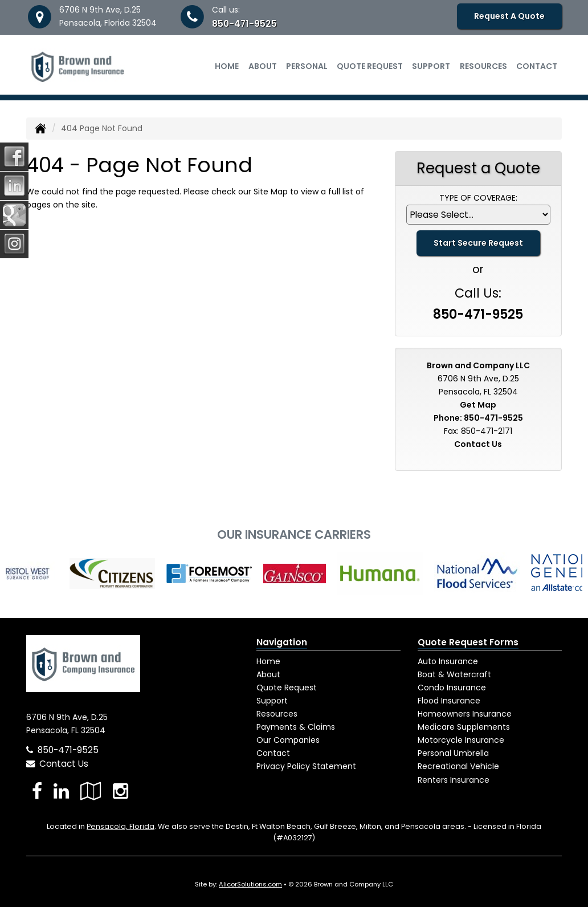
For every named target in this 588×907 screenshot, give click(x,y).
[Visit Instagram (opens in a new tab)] (121, 791)
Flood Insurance (449, 701)
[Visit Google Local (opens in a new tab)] (91, 791)
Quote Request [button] (370, 66)
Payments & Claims (296, 727)
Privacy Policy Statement (306, 766)
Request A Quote (509, 16)
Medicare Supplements (464, 727)
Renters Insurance (454, 780)
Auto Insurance (448, 661)
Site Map (271, 192)
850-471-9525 (244, 24)
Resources (277, 714)
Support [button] (431, 66)
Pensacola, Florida (121, 826)
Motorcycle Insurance (461, 740)
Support (272, 701)
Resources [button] (483, 66)
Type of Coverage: (478, 198)
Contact (537, 66)
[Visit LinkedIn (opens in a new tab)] (61, 791)
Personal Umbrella (453, 753)
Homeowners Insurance (465, 714)
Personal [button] (307, 66)
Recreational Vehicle (458, 766)
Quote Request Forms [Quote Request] (468, 642)
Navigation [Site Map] (282, 642)
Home (227, 66)
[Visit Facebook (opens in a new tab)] (37, 791)
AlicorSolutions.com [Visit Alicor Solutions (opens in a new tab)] (250, 884)
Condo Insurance (452, 688)
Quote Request (287, 688)
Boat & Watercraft (454, 674)
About (263, 66)
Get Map (478, 405)
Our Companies (288, 740)
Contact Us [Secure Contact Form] (478, 444)
